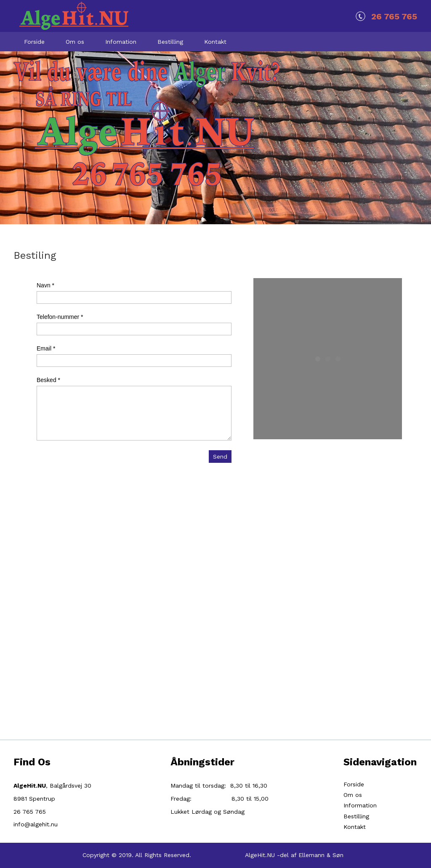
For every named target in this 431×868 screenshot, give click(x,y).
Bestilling (356, 816)
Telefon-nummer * (60, 317)
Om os (353, 795)
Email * (46, 348)
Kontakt (355, 827)
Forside (354, 784)
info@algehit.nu (36, 824)
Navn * (45, 285)
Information (360, 805)
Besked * (48, 380)
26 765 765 (394, 16)
